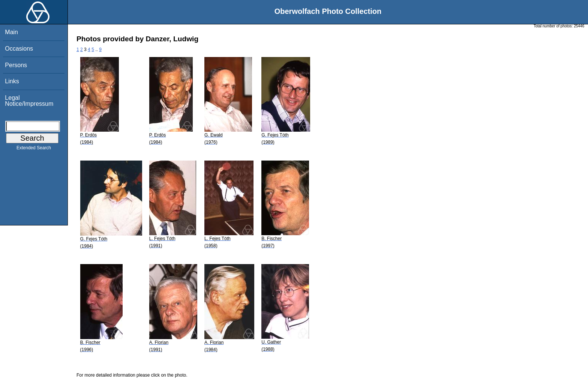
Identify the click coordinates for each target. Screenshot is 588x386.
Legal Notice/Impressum (29, 101)
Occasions (19, 49)
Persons (16, 65)
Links (12, 81)
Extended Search (34, 149)
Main (11, 32)
